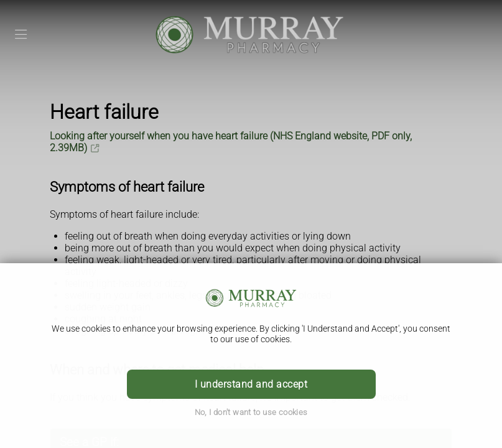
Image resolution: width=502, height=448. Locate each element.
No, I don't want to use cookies (251, 412)
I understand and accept (251, 384)
